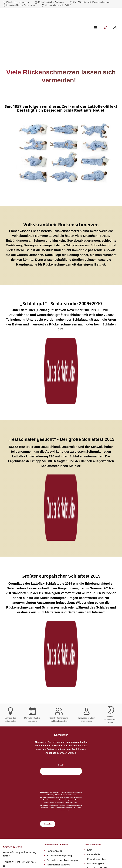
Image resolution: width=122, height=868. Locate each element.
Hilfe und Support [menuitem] (57, 690)
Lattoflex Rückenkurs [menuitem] (59, 672)
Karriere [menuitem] (11, 756)
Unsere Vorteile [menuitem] (54, 714)
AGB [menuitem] (8, 729)
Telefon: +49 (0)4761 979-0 (20, 660)
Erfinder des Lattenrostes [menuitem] (62, 720)
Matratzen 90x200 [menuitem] (97, 667)
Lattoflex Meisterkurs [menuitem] (18, 720)
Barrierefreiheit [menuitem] (55, 699)
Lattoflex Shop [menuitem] (55, 681)
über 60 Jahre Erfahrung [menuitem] (61, 724)
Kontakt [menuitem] (51, 685)
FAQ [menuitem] (90, 649)
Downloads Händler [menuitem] (17, 725)
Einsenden (48, 620)
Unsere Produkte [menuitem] (95, 643)
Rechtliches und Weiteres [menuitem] (19, 714)
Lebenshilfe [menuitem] (94, 653)
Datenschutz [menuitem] (13, 743)
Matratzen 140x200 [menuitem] (98, 681)
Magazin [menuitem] (51, 676)
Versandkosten (59, 854)
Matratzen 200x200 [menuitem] (98, 695)
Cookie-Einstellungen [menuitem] (18, 739)
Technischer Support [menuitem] (58, 662)
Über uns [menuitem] (52, 695)
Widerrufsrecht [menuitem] (15, 760)
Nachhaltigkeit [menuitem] (96, 662)
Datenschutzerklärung (61, 606)
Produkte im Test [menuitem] (97, 658)
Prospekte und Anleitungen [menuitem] (62, 658)
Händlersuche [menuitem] (54, 649)
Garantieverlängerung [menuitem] (59, 653)
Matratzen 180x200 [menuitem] (98, 690)
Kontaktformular (13, 678)
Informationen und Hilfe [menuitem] (59, 643)
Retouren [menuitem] (11, 765)
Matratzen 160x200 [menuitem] (98, 685)
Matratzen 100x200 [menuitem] (98, 672)
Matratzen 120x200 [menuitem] (98, 676)
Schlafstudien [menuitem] (54, 667)
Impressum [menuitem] (12, 734)
